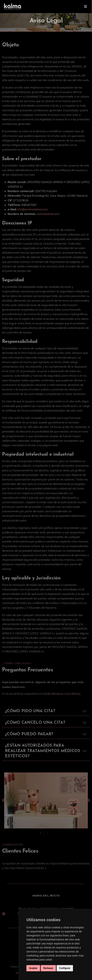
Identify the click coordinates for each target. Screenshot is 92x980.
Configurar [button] (65, 968)
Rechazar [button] (48, 968)
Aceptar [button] (33, 968)
